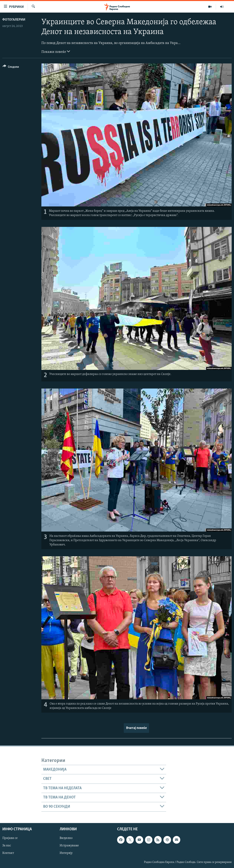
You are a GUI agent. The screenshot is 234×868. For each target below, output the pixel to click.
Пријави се (10, 838)
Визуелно (66, 838)
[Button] (11, 67)
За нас (7, 846)
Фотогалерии (14, 20)
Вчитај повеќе (136, 728)
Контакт (8, 853)
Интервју (66, 853)
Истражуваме (69, 846)
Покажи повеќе (56, 51)
